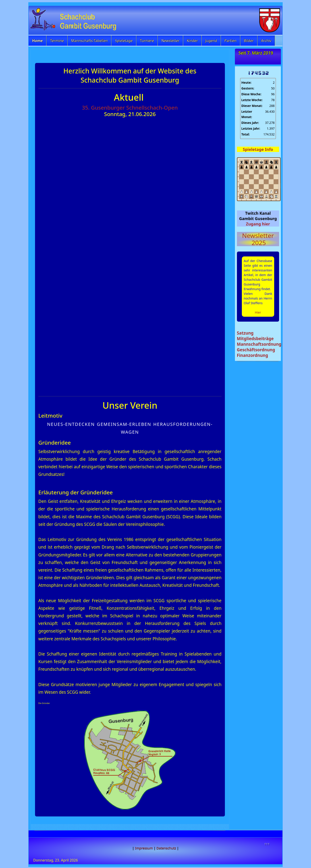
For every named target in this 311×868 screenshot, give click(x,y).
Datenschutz (166, 848)
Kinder (192, 41)
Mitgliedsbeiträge (255, 338)
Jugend (211, 41)
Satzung (245, 333)
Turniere (147, 41)
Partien (230, 41)
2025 (258, 243)
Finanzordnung (253, 355)
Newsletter (170, 41)
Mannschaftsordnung (259, 344)
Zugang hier (258, 224)
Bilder (249, 41)
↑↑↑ (267, 844)
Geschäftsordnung (256, 350)
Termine (57, 41)
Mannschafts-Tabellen (89, 41)
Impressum (144, 848)
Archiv (266, 41)
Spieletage (124, 41)
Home (37, 41)
